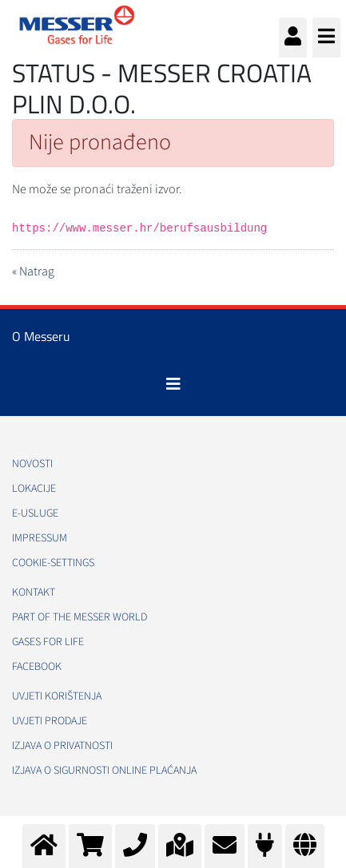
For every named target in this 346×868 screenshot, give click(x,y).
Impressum (40, 538)
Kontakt (34, 593)
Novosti (32, 464)
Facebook (37, 667)
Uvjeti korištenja (57, 696)
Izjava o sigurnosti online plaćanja (104, 771)
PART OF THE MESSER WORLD (80, 617)
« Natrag (33, 271)
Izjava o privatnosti (62, 746)
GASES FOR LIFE (48, 642)
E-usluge (35, 513)
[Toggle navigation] (173, 384)
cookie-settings (53, 563)
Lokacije (34, 489)
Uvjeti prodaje (50, 721)
